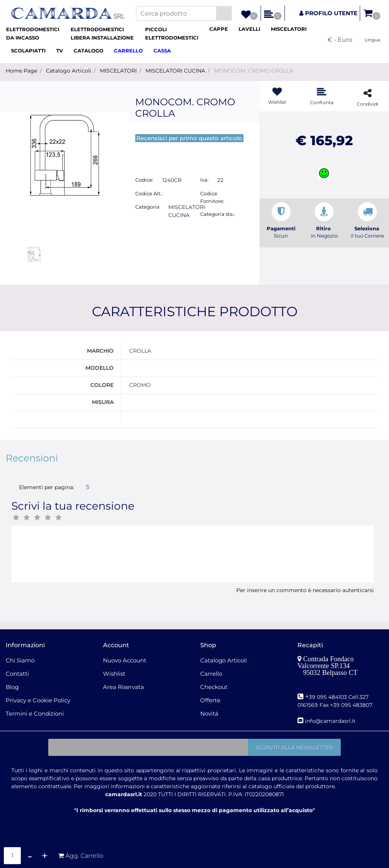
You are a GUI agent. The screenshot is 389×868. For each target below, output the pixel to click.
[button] (224, 13)
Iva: (204, 180)
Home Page (21, 71)
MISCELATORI (118, 71)
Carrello (211, 674)
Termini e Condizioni (35, 714)
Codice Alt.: (149, 193)
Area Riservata (123, 687)
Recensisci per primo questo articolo (189, 138)
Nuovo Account (125, 660)
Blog (12, 687)
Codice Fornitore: (212, 197)
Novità (209, 714)
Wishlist (114, 674)
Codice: (144, 180)
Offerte (210, 700)
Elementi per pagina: (47, 487)
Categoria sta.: (218, 214)
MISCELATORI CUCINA (175, 71)
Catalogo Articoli (69, 71)
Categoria (147, 207)
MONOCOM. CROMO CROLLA (254, 71)
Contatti (17, 674)
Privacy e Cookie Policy (38, 700)
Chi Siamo (20, 660)
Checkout (214, 687)
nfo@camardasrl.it (331, 721)
